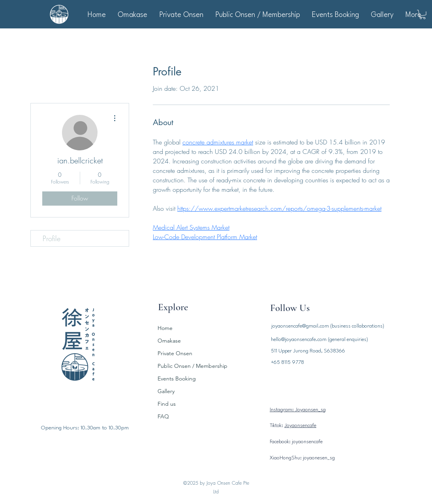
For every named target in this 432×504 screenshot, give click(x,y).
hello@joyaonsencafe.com (299, 340)
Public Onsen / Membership (191, 366)
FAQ (163, 416)
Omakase (169, 341)
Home (165, 328)
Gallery (166, 391)
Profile (52, 238)
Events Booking (177, 378)
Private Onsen (175, 353)
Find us (167, 404)
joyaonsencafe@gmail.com (300, 326)
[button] (423, 15)
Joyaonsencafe (300, 426)
